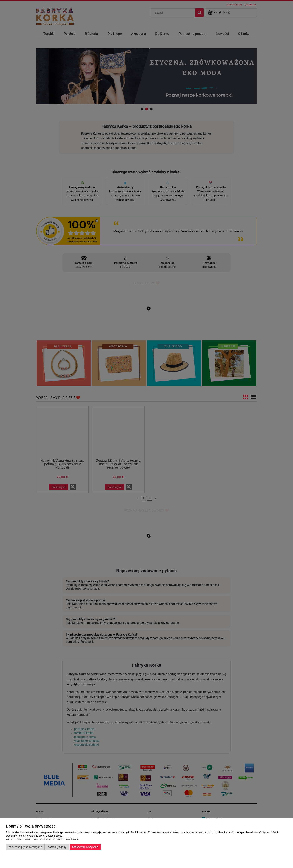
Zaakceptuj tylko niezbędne (25, 847)
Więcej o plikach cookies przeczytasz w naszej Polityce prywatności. (42, 839)
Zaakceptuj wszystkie (85, 847)
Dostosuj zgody (57, 847)
